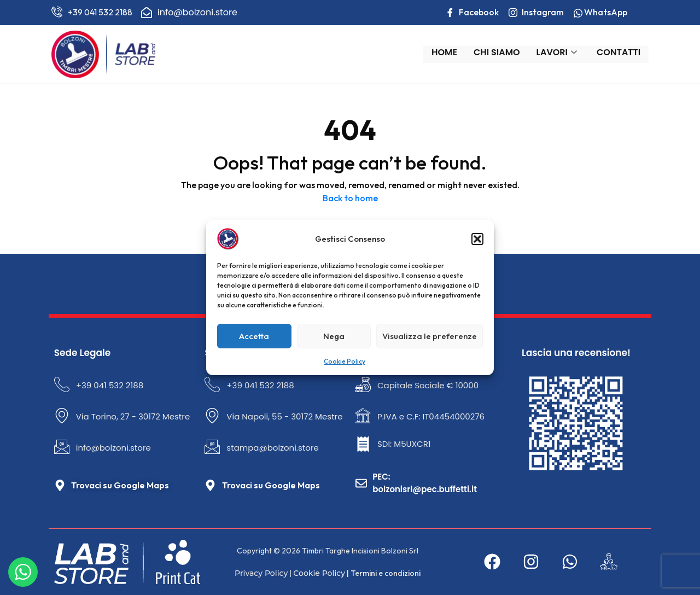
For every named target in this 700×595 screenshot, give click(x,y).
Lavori (561, 53)
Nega (334, 336)
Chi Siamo (502, 53)
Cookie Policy (345, 361)
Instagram (543, 13)
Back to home (350, 197)
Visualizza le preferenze (430, 336)
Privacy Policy (257, 568)
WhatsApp (607, 12)
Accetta (254, 336)
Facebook (479, 13)
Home (449, 53)
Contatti (623, 53)
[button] (477, 239)
